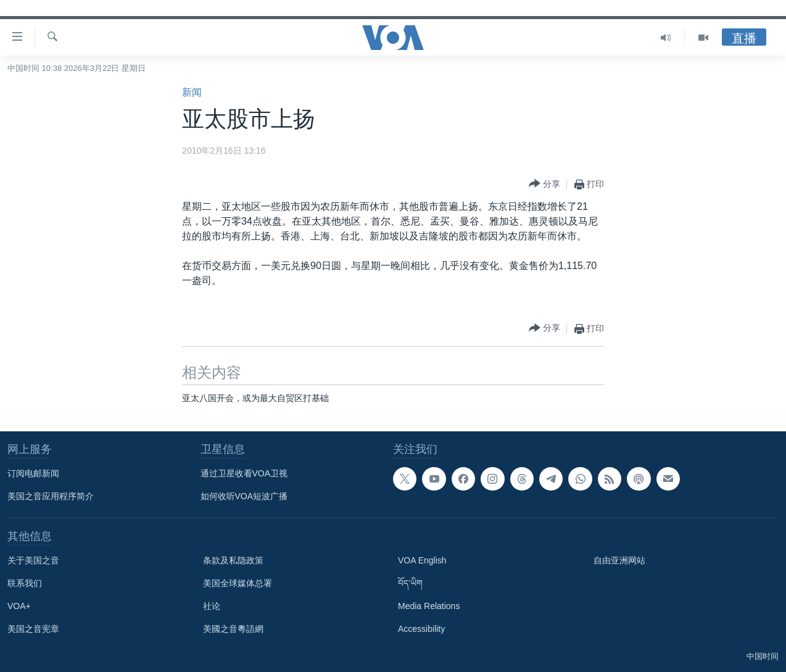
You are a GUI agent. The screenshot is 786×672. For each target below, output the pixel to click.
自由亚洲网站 (619, 560)
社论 (212, 606)
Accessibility (421, 629)
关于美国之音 (33, 560)
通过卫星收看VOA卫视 (244, 473)
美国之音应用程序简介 (51, 496)
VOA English (422, 560)
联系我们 (25, 583)
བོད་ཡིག (410, 583)
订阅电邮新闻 (33, 473)
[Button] (544, 184)
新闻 (192, 92)
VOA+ (19, 606)
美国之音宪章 (33, 629)
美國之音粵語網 (233, 629)
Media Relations (429, 606)
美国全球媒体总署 (238, 583)
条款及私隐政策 (233, 560)
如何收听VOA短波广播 (244, 496)
